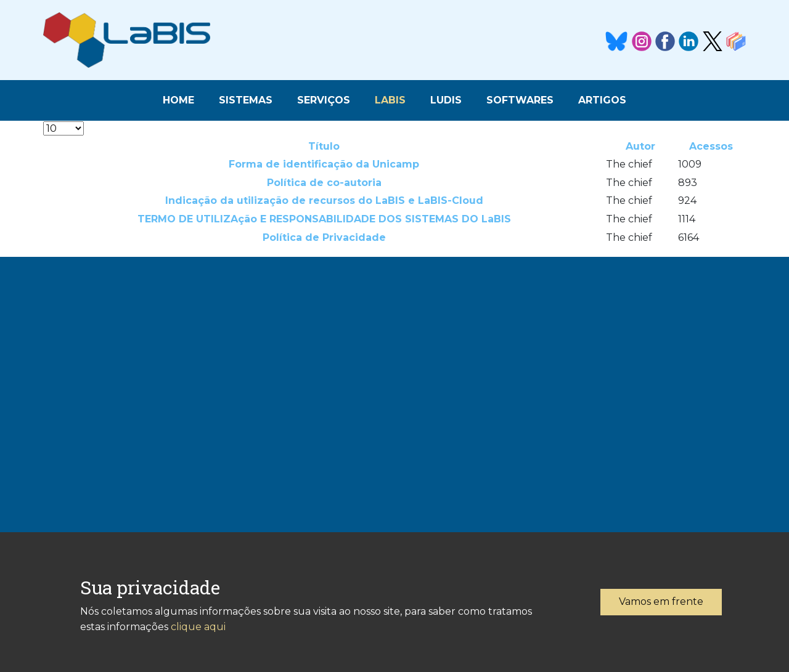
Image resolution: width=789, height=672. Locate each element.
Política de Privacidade (324, 237)
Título (324, 146)
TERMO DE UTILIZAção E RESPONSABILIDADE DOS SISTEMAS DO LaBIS (324, 219)
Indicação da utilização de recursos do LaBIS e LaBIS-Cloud (324, 200)
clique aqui (198, 627)
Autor (640, 146)
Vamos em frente (661, 601)
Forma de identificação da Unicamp (324, 164)
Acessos (711, 146)
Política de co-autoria (324, 183)
